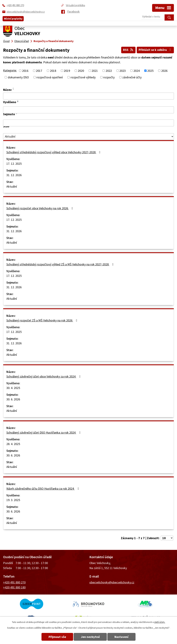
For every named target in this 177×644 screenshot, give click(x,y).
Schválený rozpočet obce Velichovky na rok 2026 (40, 208)
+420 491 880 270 (14, 582)
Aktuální (12, 186)
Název (7, 90)
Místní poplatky (13, 17)
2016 (25, 71)
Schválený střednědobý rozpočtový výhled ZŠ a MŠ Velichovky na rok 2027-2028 (61, 264)
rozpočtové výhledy (83, 77)
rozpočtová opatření (50, 77)
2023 (123, 71)
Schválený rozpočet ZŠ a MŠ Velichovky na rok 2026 (43, 320)
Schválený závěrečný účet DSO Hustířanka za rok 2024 (44, 432)
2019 (67, 71)
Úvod (6, 41)
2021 (95, 71)
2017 (39, 71)
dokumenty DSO (18, 77)
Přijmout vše (56, 637)
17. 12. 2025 (14, 163)
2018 (53, 71)
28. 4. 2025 (13, 444)
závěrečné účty (132, 77)
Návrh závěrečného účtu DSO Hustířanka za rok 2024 (43, 488)
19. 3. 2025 (13, 500)
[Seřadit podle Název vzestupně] (13, 88)
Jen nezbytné (90, 637)
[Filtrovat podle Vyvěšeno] (88, 110)
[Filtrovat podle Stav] (88, 136)
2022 (109, 71)
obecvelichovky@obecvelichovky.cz (112, 582)
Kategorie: (10, 70)
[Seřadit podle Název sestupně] (13, 89)
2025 (150, 71)
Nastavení (123, 637)
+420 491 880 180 (14, 587)
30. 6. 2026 (13, 399)
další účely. (160, 622)
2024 (137, 71)
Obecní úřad (22, 41)
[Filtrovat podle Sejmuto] (88, 123)
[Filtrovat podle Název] (88, 96)
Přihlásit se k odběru (155, 50)
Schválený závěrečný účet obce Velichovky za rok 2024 (44, 376)
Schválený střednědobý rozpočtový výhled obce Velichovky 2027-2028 (54, 152)
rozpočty (109, 77)
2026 (164, 71)
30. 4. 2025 (13, 388)
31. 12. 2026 (14, 175)
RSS (127, 50)
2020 (81, 71)
